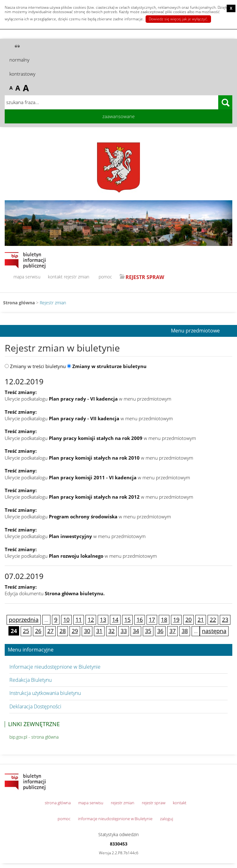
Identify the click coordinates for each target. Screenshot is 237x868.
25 (26, 631)
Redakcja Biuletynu (31, 680)
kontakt (55, 277)
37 (173, 631)
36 (160, 631)
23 (225, 620)
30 (87, 631)
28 (63, 631)
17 (152, 620)
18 (164, 620)
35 (148, 631)
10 (66, 620)
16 (140, 620)
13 (103, 620)
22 (213, 620)
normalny (19, 60)
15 (127, 620)
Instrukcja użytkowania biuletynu (45, 693)
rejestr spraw (154, 803)
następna (214, 631)
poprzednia (24, 620)
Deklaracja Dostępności (35, 706)
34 (136, 631)
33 (124, 631)
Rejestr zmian (53, 303)
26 (38, 631)
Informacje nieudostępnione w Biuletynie (55, 667)
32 (111, 631)
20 (188, 620)
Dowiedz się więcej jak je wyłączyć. (178, 19)
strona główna (58, 803)
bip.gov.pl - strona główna (34, 737)
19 (176, 620)
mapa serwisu (27, 277)
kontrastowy (22, 74)
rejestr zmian (77, 277)
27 (50, 631)
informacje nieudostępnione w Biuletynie (115, 819)
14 (115, 620)
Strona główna (19, 303)
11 (79, 620)
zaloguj (167, 819)
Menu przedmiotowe (195, 331)
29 (75, 631)
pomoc (105, 277)
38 (185, 631)
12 (91, 620)
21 (201, 620)
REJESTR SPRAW (145, 277)
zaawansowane (118, 116)
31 (99, 631)
